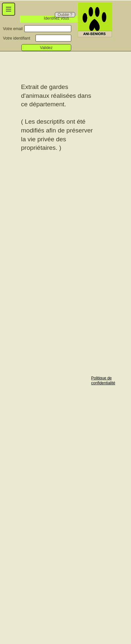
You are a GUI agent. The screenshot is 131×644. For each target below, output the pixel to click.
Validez (46, 48)
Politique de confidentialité (103, 381)
